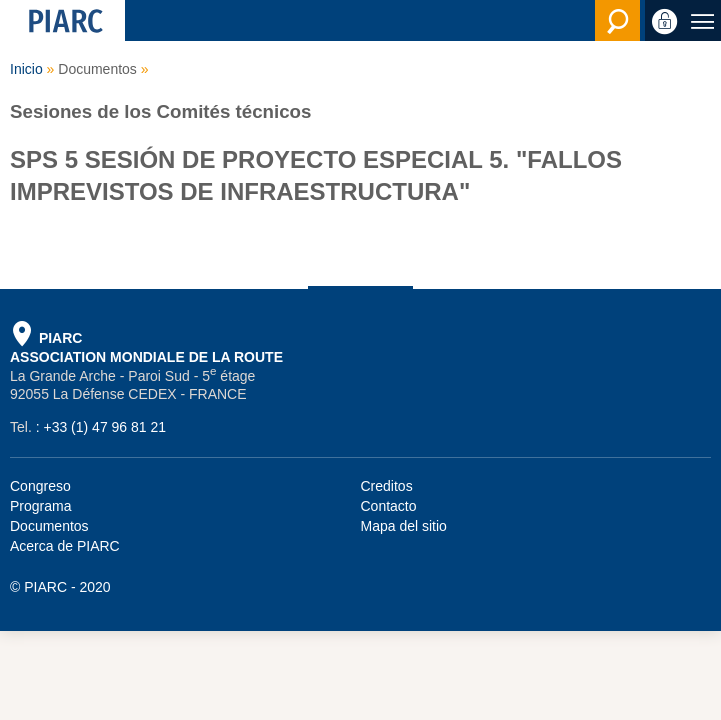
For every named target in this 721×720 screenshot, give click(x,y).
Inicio (26, 69)
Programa (40, 506)
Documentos (49, 526)
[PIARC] (62, 20)
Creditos (387, 486)
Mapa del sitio (404, 526)
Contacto (389, 506)
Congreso (40, 486)
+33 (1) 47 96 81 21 (104, 427)
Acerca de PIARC (65, 546)
